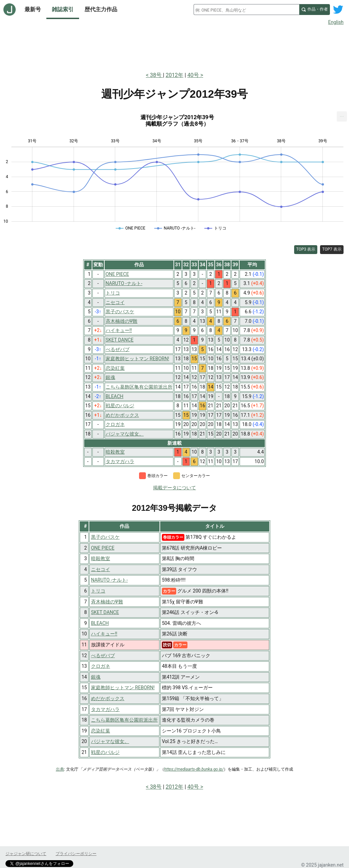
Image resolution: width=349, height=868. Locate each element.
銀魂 (96, 677)
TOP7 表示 (332, 249)
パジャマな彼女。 (110, 741)
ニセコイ (101, 569)
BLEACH (100, 623)
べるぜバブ (103, 656)
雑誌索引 (63, 9)
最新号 (33, 9)
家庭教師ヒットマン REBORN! (123, 688)
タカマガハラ (105, 709)
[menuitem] (342, 116)
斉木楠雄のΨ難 (107, 602)
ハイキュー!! (104, 634)
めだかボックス (108, 698)
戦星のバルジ (105, 752)
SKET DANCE (105, 612)
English (336, 22)
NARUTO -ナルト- (109, 580)
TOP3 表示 (306, 249)
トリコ (98, 591)
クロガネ (101, 666)
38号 (156, 75)
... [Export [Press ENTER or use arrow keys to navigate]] (342, 115)
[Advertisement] (174, 47)
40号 (193, 75)
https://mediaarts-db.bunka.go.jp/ (194, 769)
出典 (60, 769)
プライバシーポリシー (76, 854)
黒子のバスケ (105, 537)
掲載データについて (174, 488)
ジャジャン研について (26, 854)
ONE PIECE (103, 548)
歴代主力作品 (101, 9)
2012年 (174, 75)
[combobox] (246, 10)
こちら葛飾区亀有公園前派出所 (124, 720)
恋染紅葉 (101, 731)
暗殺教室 (101, 558)
